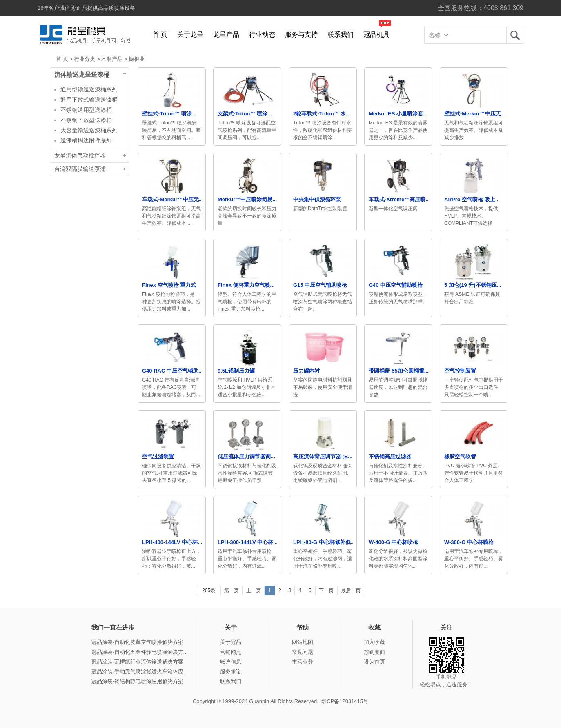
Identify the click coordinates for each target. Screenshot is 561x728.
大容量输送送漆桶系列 (89, 130)
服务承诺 (231, 671)
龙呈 (515, 35)
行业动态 (262, 34)
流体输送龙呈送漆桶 (82, 75)
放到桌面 (374, 652)
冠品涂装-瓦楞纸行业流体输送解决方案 (137, 662)
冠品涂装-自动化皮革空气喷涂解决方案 (137, 642)
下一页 (326, 590)
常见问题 (303, 652)
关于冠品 (231, 642)
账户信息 (231, 662)
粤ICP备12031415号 (344, 701)
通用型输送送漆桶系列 (89, 89)
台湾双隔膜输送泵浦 (80, 169)
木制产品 (112, 59)
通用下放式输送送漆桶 (89, 100)
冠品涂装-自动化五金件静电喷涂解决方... (140, 652)
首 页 (160, 34)
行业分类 (85, 59)
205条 (209, 590)
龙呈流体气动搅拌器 (80, 156)
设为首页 (374, 662)
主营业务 (303, 662)
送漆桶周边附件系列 (86, 140)
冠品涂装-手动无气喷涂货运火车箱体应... (140, 671)
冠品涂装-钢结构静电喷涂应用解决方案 (137, 681)
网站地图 (303, 642)
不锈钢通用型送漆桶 (86, 110)
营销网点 (231, 652)
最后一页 (351, 590)
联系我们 (341, 34)
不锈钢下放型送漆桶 (86, 120)
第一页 (232, 590)
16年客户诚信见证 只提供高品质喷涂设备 (86, 8)
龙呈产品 (226, 34)
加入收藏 (374, 642)
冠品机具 (376, 34)
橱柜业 (137, 59)
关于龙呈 (190, 34)
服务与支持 (301, 34)
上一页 (254, 590)
